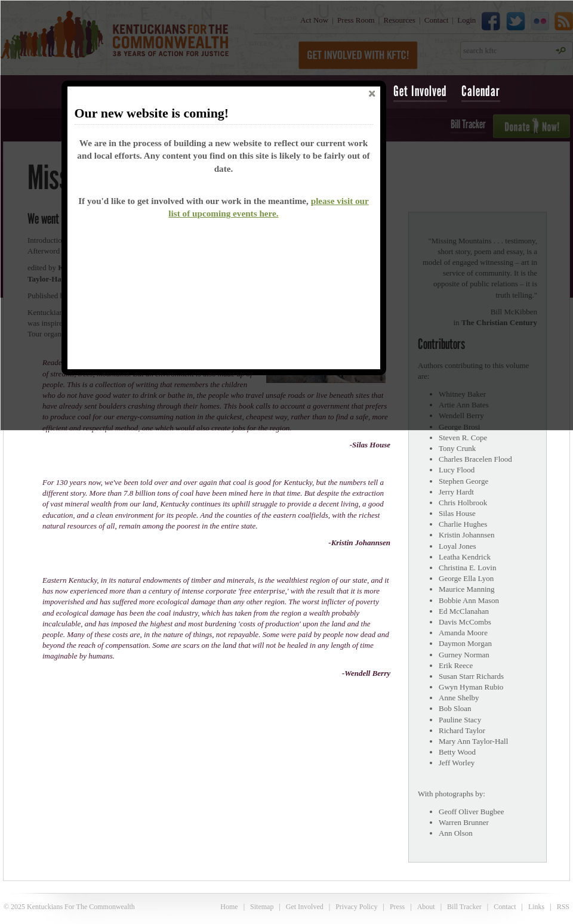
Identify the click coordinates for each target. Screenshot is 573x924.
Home (229, 907)
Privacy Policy (356, 907)
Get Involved (420, 91)
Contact (505, 907)
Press (397, 907)
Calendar (481, 91)
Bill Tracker (464, 907)
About (426, 907)
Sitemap (262, 907)
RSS (563, 907)
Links (536, 907)
